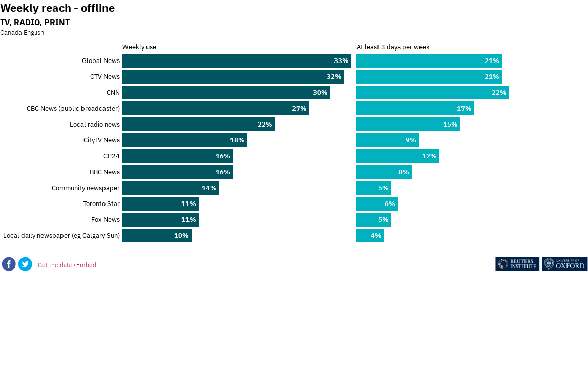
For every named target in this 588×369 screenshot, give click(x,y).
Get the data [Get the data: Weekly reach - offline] (55, 265)
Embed (86, 265)
